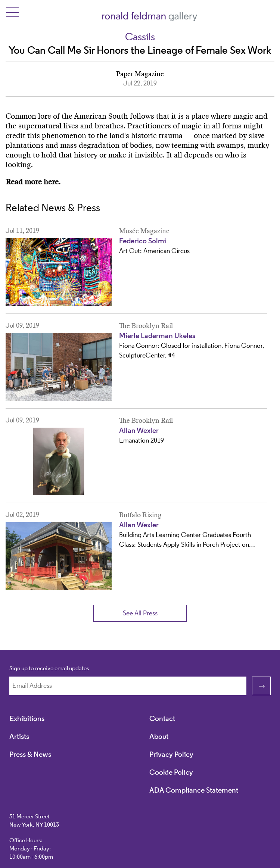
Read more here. (33, 182)
